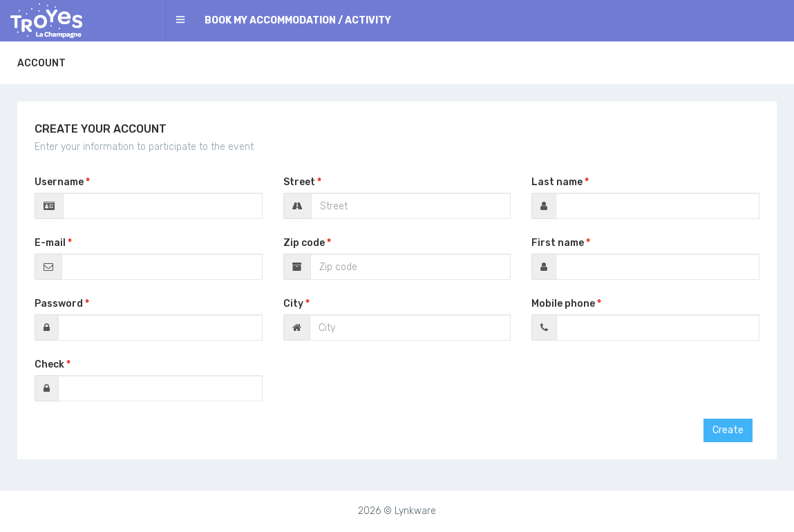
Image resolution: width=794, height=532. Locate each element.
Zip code (304, 243)
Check (49, 364)
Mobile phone (563, 304)
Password (59, 304)
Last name (557, 182)
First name (558, 243)
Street (299, 182)
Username (59, 182)
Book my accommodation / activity (298, 20)
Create (728, 430)
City (293, 304)
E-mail (50, 243)
